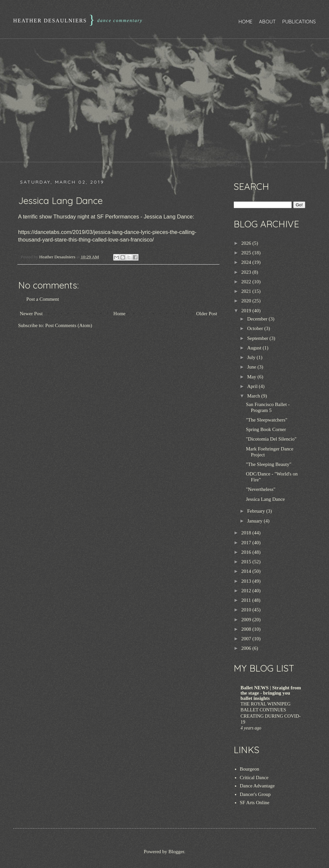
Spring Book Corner (266, 429)
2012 (247, 591)
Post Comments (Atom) (69, 325)
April (253, 386)
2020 (247, 301)
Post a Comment (43, 299)
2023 (247, 272)
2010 (247, 610)
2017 (247, 543)
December (258, 319)
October (256, 328)
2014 (247, 571)
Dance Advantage (257, 786)
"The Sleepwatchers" (267, 420)
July (252, 357)
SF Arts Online (255, 803)
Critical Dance (254, 778)
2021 (247, 291)
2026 (247, 243)
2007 (247, 639)
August (255, 348)
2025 (247, 253)
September (258, 338)
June (252, 367)
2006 (247, 648)
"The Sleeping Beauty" (269, 464)
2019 (247, 311)
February (257, 511)
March (254, 396)
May (252, 377)
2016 (247, 552)
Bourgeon (250, 769)
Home (245, 22)
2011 (247, 600)
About (267, 22)
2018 (247, 533)
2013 (247, 581)
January (255, 521)
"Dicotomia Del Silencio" (271, 439)
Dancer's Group (255, 794)
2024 (247, 262)
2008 (247, 629)
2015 (247, 562)
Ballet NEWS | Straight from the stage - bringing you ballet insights (271, 693)
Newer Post (31, 314)
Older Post (207, 314)
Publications (299, 22)
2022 (247, 282)
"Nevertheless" (261, 489)
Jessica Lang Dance (266, 499)
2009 (247, 620)
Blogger (176, 852)
